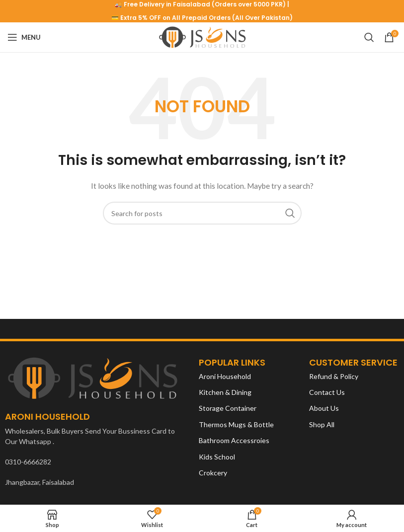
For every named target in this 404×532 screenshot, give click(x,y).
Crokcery (213, 473)
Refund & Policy (334, 376)
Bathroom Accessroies (234, 440)
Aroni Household (225, 376)
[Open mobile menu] (24, 37)
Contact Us (327, 392)
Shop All (322, 424)
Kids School (217, 457)
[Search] (369, 37)
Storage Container (228, 408)
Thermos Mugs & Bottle (236, 424)
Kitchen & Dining (225, 392)
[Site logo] (202, 37)
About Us (324, 408)
